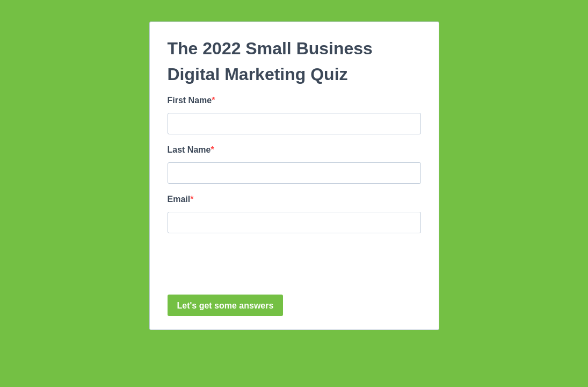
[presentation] (249, 265)
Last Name (189, 150)
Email (179, 199)
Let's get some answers (226, 306)
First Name (190, 100)
